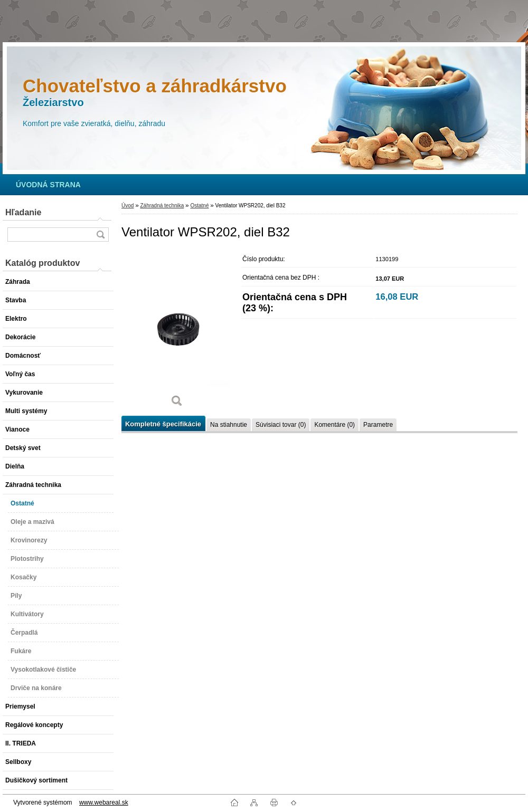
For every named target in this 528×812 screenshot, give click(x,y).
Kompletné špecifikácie (163, 424)
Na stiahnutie (229, 425)
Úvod (128, 206)
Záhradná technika (162, 206)
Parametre (378, 425)
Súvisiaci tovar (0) (281, 425)
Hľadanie (23, 212)
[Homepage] (48, 185)
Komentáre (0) (334, 425)
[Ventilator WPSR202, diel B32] (177, 332)
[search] (100, 235)
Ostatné (199, 206)
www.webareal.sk (104, 803)
